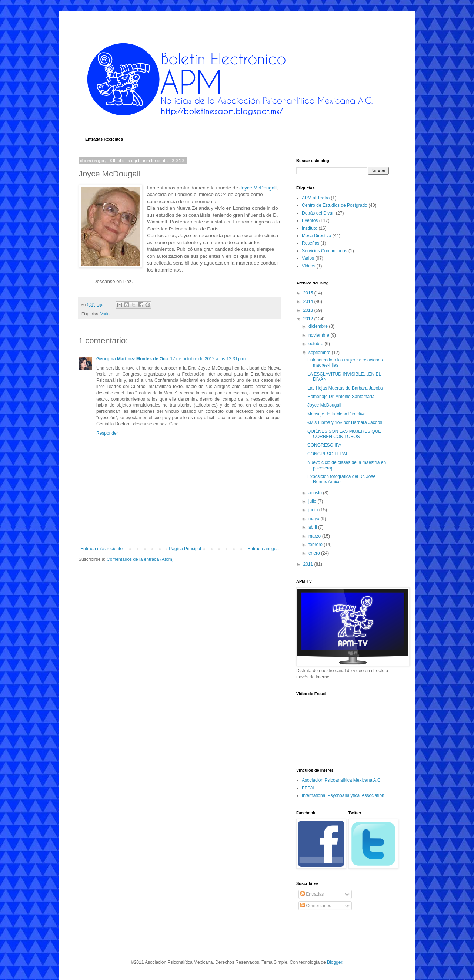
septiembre (320, 353)
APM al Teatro (316, 198)
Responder (107, 433)
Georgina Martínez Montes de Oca (132, 359)
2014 (309, 302)
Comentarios (316, 906)
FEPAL (309, 788)
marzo (315, 536)
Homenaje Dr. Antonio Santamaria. (342, 397)
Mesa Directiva (316, 236)
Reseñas (311, 243)
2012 (309, 319)
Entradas (312, 894)
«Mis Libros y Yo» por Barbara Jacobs (345, 422)
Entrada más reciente (101, 549)
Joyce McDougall (258, 188)
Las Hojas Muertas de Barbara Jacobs (345, 388)
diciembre (319, 326)
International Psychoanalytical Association (343, 795)
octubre (316, 344)
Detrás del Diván (318, 213)
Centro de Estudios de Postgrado (335, 205)
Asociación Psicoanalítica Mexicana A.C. (342, 780)
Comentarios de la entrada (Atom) (140, 559)
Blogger (335, 962)
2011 (309, 564)
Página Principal (185, 549)
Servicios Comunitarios (325, 251)
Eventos (310, 220)
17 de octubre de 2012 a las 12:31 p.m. (208, 359)
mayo (315, 519)
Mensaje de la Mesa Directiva (336, 414)
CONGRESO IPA (324, 445)
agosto (316, 493)
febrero (316, 545)
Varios (106, 314)
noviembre (319, 335)
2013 (309, 310)
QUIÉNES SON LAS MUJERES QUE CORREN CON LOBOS (344, 434)
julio (313, 501)
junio (314, 510)
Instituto (310, 228)
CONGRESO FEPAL (328, 454)
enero (315, 553)
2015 (309, 293)
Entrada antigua (263, 549)
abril (313, 527)
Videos (308, 266)
